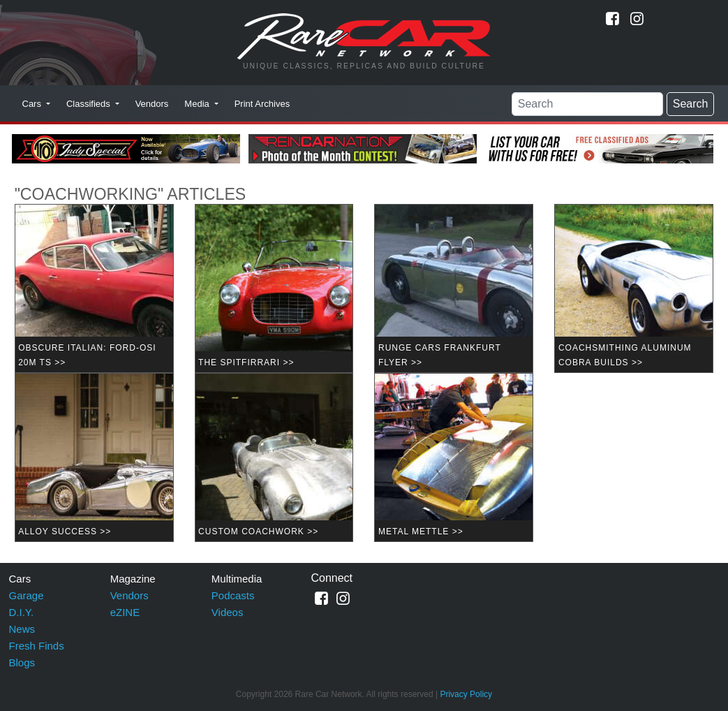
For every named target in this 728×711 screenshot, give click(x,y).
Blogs (22, 662)
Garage (27, 595)
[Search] (587, 104)
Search (691, 104)
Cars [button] (33, 104)
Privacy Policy (466, 694)
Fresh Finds (37, 646)
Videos (228, 612)
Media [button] (198, 104)
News (22, 629)
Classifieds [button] (89, 104)
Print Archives (262, 104)
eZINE (125, 612)
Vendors (152, 104)
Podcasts (233, 595)
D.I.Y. (22, 612)
